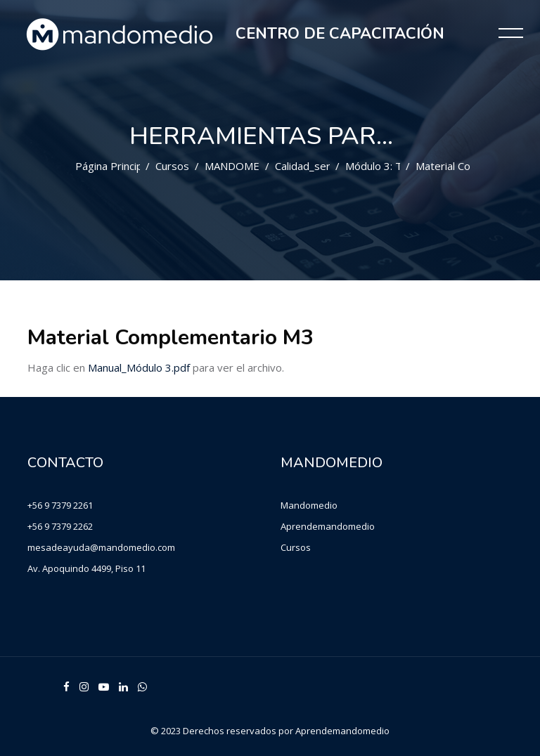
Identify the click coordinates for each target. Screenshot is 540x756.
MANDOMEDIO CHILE (258, 166)
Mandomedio (309, 505)
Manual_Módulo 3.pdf (139, 367)
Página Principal (113, 166)
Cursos (172, 166)
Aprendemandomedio (328, 526)
